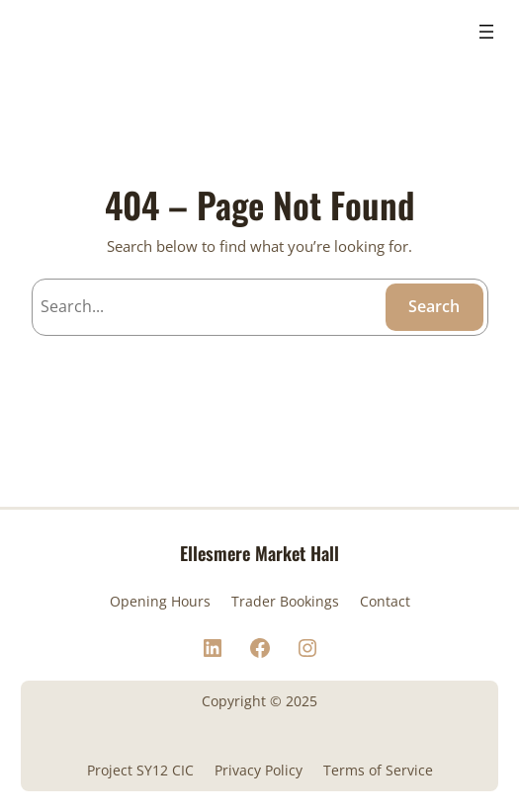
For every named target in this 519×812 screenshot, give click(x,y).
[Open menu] (486, 32)
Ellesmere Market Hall (259, 553)
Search (434, 306)
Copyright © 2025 (259, 701)
